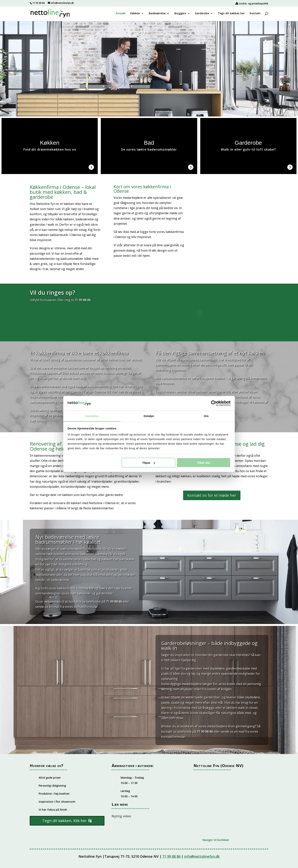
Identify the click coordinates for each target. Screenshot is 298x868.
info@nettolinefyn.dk (202, 856)
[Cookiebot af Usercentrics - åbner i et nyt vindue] (214, 403)
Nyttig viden (121, 816)
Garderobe (202, 14)
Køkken (135, 14)
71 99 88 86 (39, 3)
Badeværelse (157, 14)
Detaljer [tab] (149, 416)
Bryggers (180, 14)
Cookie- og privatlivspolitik (252, 4)
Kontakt (255, 14)
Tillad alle (203, 463)
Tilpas (149, 463)
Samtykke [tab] (92, 416)
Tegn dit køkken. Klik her (65, 821)
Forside (121, 14)
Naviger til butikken (216, 840)
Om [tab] (206, 416)
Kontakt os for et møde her (212, 495)
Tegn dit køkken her (231, 14)
